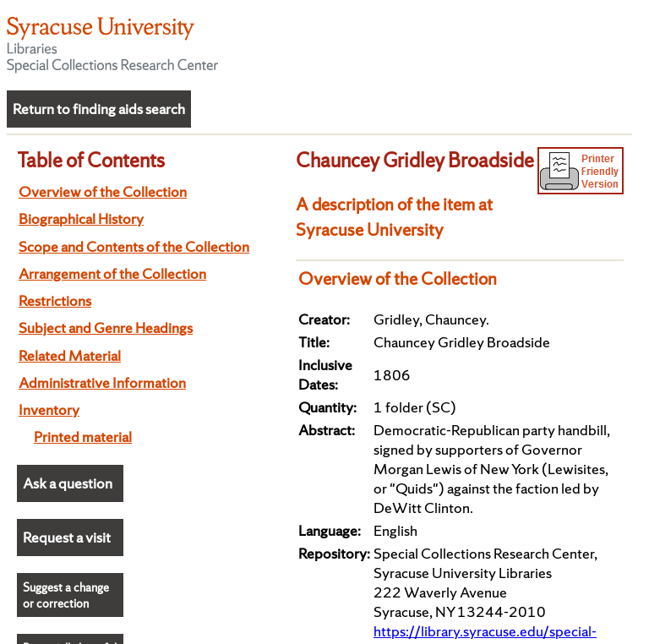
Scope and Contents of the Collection (134, 246)
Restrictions (55, 300)
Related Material (70, 355)
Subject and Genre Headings (106, 327)
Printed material (83, 437)
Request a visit (67, 537)
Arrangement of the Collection (112, 273)
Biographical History (81, 218)
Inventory (49, 409)
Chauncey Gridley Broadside (415, 160)
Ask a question (68, 483)
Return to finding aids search (99, 109)
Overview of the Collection (103, 191)
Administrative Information (102, 382)
